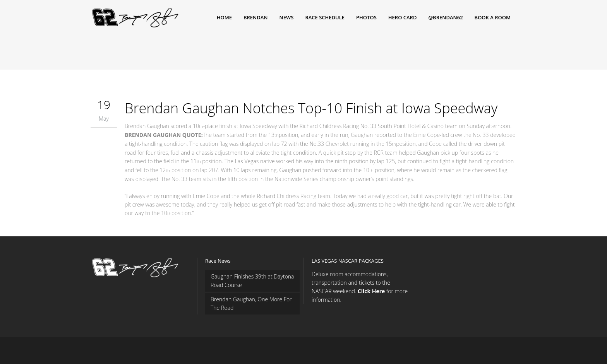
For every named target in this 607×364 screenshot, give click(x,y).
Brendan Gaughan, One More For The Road (251, 303)
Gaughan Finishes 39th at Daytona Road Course (252, 281)
